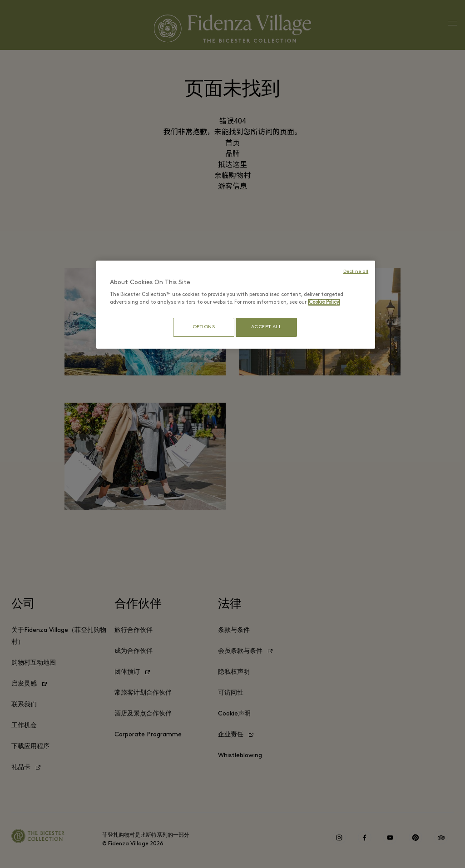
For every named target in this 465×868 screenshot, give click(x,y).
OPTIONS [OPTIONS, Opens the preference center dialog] (200, 327)
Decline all (356, 272)
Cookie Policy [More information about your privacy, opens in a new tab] (324, 302)
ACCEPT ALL (267, 327)
